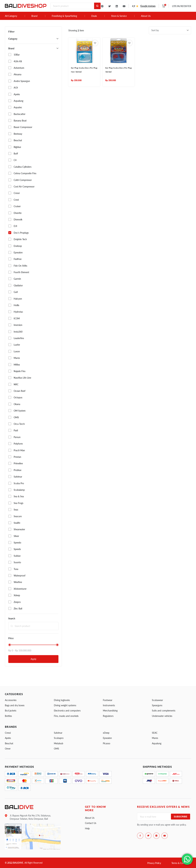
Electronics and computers (67, 711)
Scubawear (157, 700)
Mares (155, 738)
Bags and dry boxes (15, 705)
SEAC (155, 733)
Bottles (8, 716)
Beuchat (9, 743)
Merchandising (110, 711)
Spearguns (157, 705)
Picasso (107, 743)
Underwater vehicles (162, 716)
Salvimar (58, 733)
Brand (34, 16)
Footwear (108, 700)
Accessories (11, 700)
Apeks (8, 738)
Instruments (109, 705)
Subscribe (181, 817)
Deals (94, 16)
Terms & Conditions (181, 863)
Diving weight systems (65, 705)
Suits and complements (164, 711)
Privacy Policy (154, 863)
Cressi (8, 733)
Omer (8, 749)
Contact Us (91, 823)
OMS (56, 749)
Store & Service (119, 16)
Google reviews (148, 6)
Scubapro (59, 738)
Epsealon (107, 738)
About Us (146, 16)
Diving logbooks (62, 700)
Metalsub (59, 743)
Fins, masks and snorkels (66, 716)
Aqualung (157, 743)
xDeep (106, 733)
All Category (11, 16)
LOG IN (182, 6)
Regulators (108, 716)
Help (87, 828)
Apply (33, 659)
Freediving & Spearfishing (64, 16)
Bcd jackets (11, 711)
